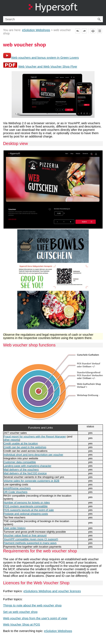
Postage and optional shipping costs (26, 514)
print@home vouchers (17, 488)
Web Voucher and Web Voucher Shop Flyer (48, 67)
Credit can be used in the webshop (25, 447)
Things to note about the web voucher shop (32, 605)
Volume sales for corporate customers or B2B (31, 481)
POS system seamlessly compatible (26, 506)
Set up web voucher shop (20, 612)
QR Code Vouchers (16, 492)
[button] (99, 19)
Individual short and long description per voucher (33, 455)
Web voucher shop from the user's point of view (35, 618)
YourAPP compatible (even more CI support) (31, 539)
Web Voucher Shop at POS (22, 625)
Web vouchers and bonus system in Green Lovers (45, 58)
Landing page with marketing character (27, 466)
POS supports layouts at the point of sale (29, 510)
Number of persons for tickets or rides (27, 502)
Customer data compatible (20, 462)
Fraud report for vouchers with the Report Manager (35, 437)
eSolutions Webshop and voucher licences (52, 591)
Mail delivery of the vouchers (21, 470)
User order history (15, 528)
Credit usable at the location (21, 443)
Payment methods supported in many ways (30, 543)
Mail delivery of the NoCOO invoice (25, 473)
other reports (11, 440)
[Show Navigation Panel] (101, 8)
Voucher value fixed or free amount (25, 535)
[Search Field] (53, 19)
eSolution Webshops (36, 30)
